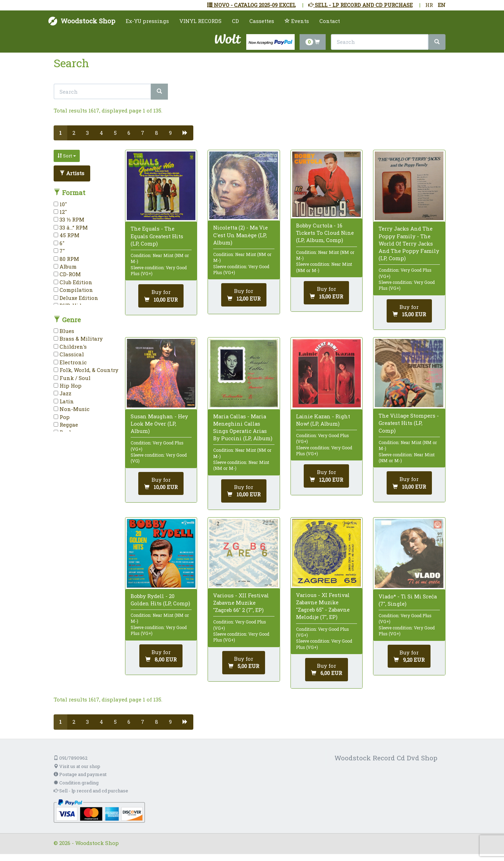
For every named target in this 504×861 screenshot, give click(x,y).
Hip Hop (68, 386)
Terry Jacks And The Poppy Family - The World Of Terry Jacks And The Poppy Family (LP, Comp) (409, 243)
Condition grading (76, 783)
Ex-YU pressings (147, 21)
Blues (64, 331)
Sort (67, 156)
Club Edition (73, 282)
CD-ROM (67, 274)
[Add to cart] (161, 296)
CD (235, 21)
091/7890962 (71, 758)
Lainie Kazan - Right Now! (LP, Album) (323, 420)
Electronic (70, 362)
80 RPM (66, 259)
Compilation (73, 290)
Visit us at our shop (77, 766)
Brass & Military (78, 339)
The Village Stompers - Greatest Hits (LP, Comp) (409, 423)
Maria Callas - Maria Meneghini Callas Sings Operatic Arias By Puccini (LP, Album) (243, 427)
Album (65, 266)
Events (297, 21)
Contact (330, 21)
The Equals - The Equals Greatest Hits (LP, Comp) (157, 236)
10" (60, 204)
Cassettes (262, 21)
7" (59, 251)
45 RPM (67, 235)
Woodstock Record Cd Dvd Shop (386, 758)
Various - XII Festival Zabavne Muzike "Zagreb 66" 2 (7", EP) (241, 603)
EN (442, 5)
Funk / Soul (72, 378)
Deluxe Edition (76, 298)
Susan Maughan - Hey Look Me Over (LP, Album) (159, 424)
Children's (70, 347)
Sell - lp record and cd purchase (91, 791)
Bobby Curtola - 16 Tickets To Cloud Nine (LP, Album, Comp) (325, 233)
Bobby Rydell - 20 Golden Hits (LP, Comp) (160, 600)
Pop (62, 417)
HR (429, 5)
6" (59, 243)
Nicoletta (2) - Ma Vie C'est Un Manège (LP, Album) (241, 235)
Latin (64, 401)
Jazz (63, 393)
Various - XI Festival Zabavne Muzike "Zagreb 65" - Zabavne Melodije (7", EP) (323, 606)
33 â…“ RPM (71, 227)
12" (60, 212)
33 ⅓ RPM (69, 219)
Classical (69, 354)
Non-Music (72, 409)
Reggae (66, 425)
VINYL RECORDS (200, 21)
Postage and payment (80, 774)
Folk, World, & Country (86, 370)
